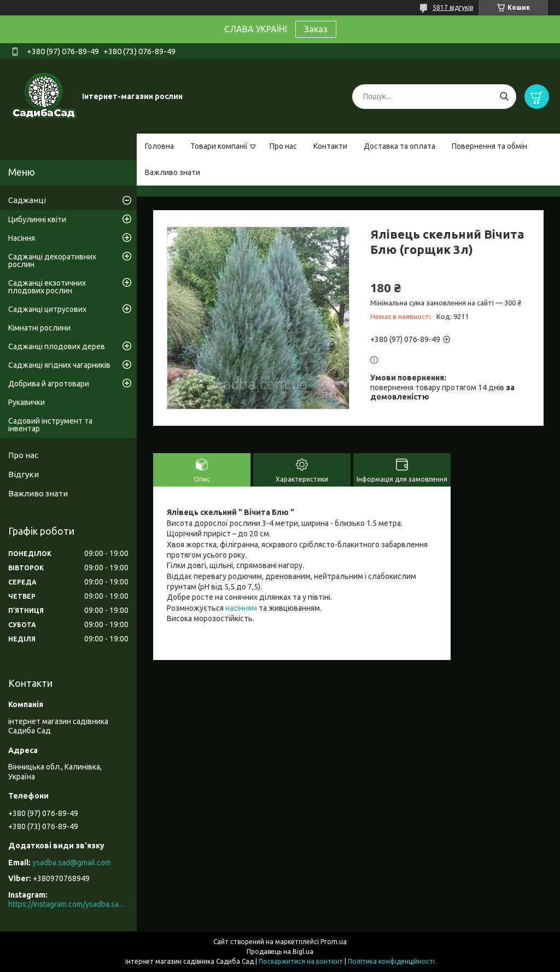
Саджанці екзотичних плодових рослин (47, 287)
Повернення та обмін (489, 146)
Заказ (316, 29)
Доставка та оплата (399, 146)
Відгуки (24, 474)
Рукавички (27, 402)
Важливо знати (173, 172)
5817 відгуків (453, 7)
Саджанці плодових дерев (57, 346)
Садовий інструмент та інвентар (50, 425)
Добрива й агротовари (49, 384)
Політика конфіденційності (391, 961)
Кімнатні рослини (39, 328)
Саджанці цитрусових (47, 309)
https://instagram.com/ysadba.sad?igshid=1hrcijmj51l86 (68, 904)
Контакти (330, 146)
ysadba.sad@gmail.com (72, 863)
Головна (159, 146)
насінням (241, 608)
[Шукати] (504, 97)
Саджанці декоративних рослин (52, 261)
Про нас (283, 146)
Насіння (22, 238)
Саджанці (27, 200)
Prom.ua (334, 942)
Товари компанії (219, 146)
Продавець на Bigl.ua (280, 951)
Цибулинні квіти (37, 219)
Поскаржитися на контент (301, 961)
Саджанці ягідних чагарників (59, 365)
